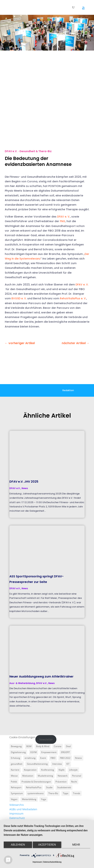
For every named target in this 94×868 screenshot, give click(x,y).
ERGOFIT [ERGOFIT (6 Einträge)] (65, 752)
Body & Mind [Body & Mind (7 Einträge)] (43, 746)
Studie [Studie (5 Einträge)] (49, 787)
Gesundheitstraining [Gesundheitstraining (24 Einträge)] (37, 764)
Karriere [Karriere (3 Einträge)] (15, 770)
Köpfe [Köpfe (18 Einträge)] (62, 770)
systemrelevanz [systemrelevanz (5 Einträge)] (36, 793)
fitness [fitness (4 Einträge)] (78, 758)
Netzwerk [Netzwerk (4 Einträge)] (63, 776)
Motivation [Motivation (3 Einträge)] (28, 776)
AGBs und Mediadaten (23, 809)
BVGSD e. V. (19, 298)
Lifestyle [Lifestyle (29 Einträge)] (73, 770)
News (25, 488)
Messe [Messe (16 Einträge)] (14, 776)
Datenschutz (17, 818)
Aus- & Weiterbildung (22, 683)
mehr (76, 845)
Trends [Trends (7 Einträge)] (77, 793)
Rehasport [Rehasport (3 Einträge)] (16, 787)
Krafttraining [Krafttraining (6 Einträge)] (48, 770)
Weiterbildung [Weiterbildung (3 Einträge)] (29, 799)
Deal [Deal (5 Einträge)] (68, 746)
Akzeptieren (47, 845)
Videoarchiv (17, 805)
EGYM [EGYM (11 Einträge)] (34, 752)
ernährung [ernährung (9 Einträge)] (30, 758)
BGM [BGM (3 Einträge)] (29, 746)
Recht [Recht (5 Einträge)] (74, 782)
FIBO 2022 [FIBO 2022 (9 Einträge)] (65, 758)
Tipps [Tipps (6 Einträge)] (66, 793)
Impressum (16, 813)
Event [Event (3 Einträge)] (43, 758)
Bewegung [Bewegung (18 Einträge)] (16, 746)
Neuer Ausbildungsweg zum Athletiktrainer (41, 676)
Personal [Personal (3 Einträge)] (77, 776)
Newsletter (46, 739)
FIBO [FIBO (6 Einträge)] (53, 758)
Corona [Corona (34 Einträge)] (58, 746)
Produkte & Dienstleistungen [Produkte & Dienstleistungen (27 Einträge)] (36, 782)
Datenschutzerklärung (52, 862)
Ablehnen (18, 845)
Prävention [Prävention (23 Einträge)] (61, 782)
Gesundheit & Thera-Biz (35, 151)
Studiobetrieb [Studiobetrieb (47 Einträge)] (64, 787)
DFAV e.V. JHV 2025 (24, 482)
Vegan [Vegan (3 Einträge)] (14, 799)
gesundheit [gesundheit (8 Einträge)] (17, 764)
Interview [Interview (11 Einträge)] (57, 764)
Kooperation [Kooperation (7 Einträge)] (30, 770)
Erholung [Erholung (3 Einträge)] (15, 758)
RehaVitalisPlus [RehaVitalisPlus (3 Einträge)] (34, 787)
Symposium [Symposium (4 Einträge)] (17, 793)
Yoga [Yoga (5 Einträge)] (43, 799)
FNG (63, 221)
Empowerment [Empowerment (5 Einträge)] (49, 752)
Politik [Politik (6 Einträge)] (14, 782)
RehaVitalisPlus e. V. (73, 298)
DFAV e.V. (11, 151)
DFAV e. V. (64, 217)
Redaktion (68, 390)
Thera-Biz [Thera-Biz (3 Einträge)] (53, 793)
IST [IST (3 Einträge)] (68, 764)
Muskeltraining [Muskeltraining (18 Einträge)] (45, 776)
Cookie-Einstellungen (22, 737)
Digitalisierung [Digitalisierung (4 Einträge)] (18, 752)
